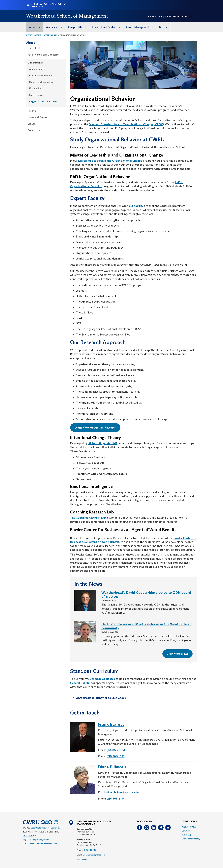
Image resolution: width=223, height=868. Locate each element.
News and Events (37, 117)
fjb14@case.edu (116, 750)
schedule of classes (103, 679)
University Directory (191, 839)
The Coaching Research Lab (88, 518)
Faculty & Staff (164, 16)
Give (165, 27)
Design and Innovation (42, 82)
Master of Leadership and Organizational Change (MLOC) (126, 124)
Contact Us (34, 130)
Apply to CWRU (189, 827)
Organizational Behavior (43, 102)
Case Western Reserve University (45, 828)
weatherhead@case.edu (94, 855)
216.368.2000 (29, 836)
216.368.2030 (90, 850)
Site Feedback (83, 860)
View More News (177, 654)
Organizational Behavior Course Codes (101, 698)
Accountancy (36, 69)
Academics (56, 27)
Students (152, 16)
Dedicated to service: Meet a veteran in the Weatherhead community (146, 626)
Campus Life (79, 27)
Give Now (186, 831)
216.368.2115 (116, 799)
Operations (35, 95)
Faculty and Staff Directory (43, 55)
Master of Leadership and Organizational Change (110, 161)
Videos (31, 124)
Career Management (141, 27)
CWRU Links (189, 822)
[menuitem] (35, 27)
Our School (34, 48)
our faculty (136, 206)
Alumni (176, 16)
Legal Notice (29, 840)
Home (29, 35)
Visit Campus (188, 835)
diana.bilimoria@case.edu (123, 792)
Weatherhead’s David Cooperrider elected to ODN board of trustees (146, 595)
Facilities (33, 111)
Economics (35, 88)
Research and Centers (108, 27)
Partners (184, 16)
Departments (50, 35)
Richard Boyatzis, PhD (103, 443)
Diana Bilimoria (112, 767)
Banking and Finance (41, 76)
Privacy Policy (43, 840)
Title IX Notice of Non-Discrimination (40, 844)
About (36, 27)
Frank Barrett (111, 724)
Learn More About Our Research (95, 428)
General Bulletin (80, 683)
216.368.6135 (116, 756)
